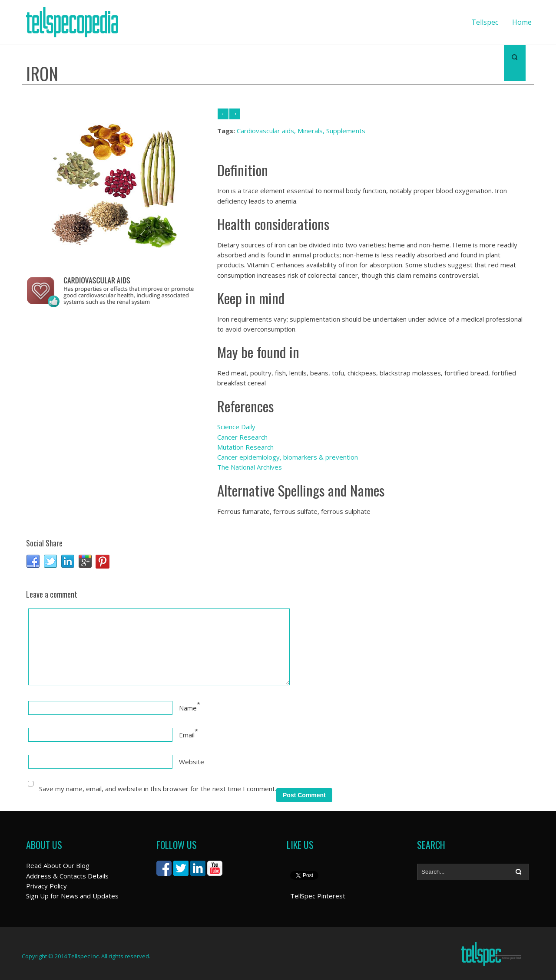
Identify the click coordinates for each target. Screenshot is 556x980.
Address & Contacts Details (67, 876)
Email (187, 735)
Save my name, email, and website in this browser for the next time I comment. (158, 789)
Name (188, 708)
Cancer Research (242, 437)
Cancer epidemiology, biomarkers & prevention (288, 457)
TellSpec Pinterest (318, 896)
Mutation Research (245, 447)
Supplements (346, 131)
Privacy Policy (46, 886)
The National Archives (250, 467)
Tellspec (485, 22)
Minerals (310, 131)
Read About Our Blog (58, 865)
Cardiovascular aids (265, 131)
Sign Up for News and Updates (72, 896)
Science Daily (236, 427)
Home (522, 22)
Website (192, 762)
